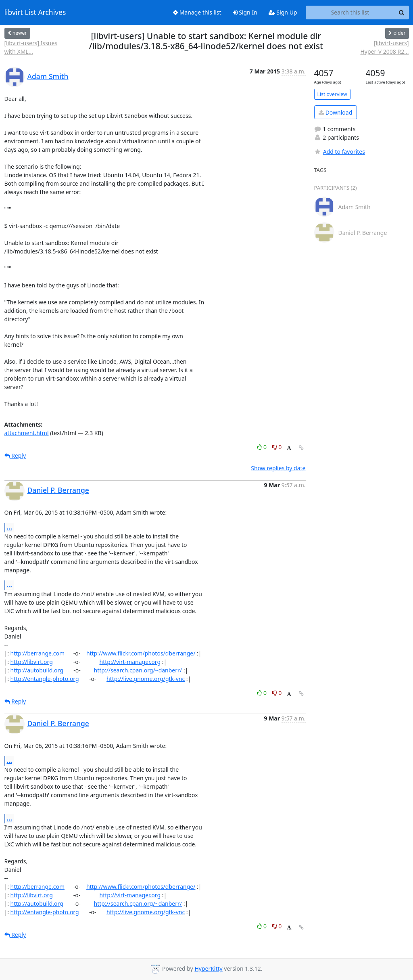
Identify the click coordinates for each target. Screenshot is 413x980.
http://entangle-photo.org (45, 679)
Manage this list (197, 12)
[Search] (402, 13)
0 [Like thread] (262, 447)
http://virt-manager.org (130, 662)
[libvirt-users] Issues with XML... (31, 47)
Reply (15, 455)
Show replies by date (278, 468)
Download (335, 112)
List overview (332, 94)
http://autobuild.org (37, 670)
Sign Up (283, 12)
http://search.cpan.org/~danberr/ (138, 670)
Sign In (245, 12)
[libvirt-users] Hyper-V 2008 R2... (385, 47)
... (10, 527)
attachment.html (27, 433)
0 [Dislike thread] (277, 447)
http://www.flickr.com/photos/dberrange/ (141, 653)
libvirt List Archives (35, 13)
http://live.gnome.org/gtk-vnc (146, 679)
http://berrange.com (38, 653)
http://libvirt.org (32, 662)
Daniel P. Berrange (58, 490)
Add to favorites (340, 152)
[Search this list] (350, 13)
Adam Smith (48, 76)
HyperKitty (208, 969)
